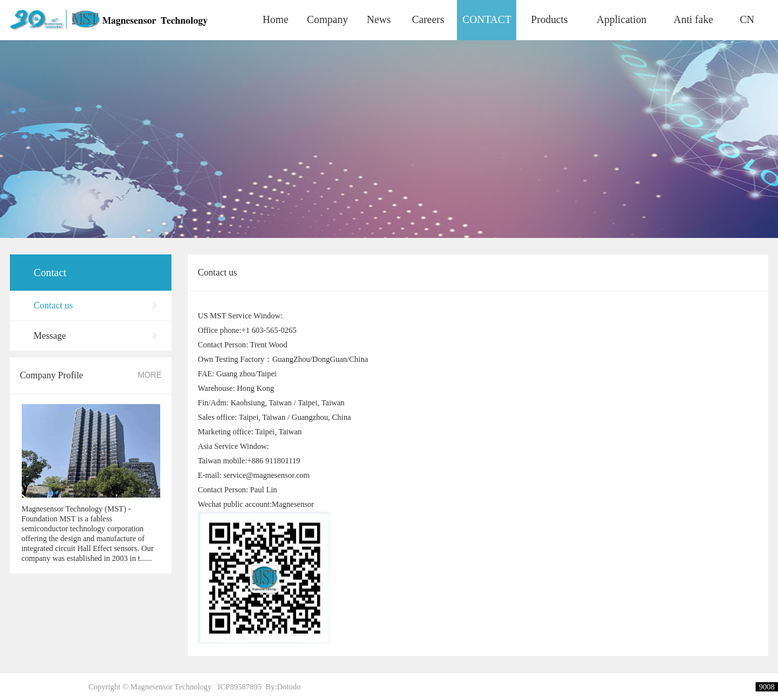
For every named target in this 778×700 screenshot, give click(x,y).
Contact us (53, 306)
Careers (428, 19)
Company (327, 19)
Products (549, 19)
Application (622, 19)
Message (50, 336)
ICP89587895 (240, 687)
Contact (50, 273)
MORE (150, 375)
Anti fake (694, 19)
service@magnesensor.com (267, 484)
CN (747, 19)
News (378, 19)
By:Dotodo (283, 687)
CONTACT (487, 19)
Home (275, 19)
